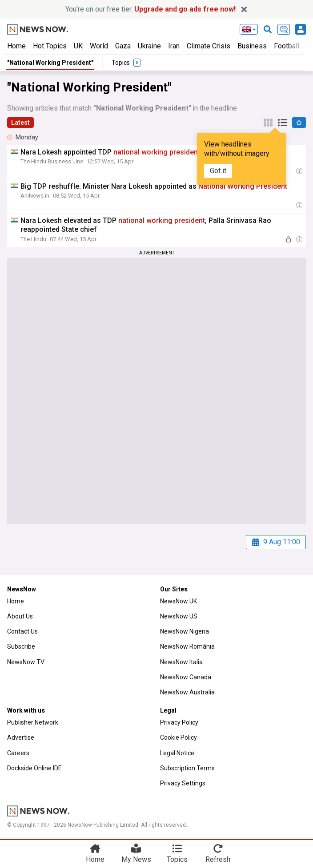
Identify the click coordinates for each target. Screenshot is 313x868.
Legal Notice (177, 753)
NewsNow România (187, 646)
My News (136, 859)
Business (252, 46)
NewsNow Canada (186, 677)
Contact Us (22, 631)
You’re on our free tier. (150, 9)
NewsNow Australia (187, 692)
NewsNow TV (26, 662)
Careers (18, 753)
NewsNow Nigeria (185, 631)
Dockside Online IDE (34, 768)
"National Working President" (50, 63)
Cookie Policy (179, 737)
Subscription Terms (187, 768)
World (99, 46)
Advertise (21, 737)
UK (78, 46)
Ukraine (149, 46)
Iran (174, 46)
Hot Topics (50, 46)
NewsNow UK (179, 601)
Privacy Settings (183, 783)
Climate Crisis (209, 46)
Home (16, 46)
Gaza (123, 46)
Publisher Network (33, 722)
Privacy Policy (179, 722)
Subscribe (21, 646)
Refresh (218, 859)
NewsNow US (179, 616)
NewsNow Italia (181, 662)
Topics (177, 859)
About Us (20, 616)
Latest (20, 123)
